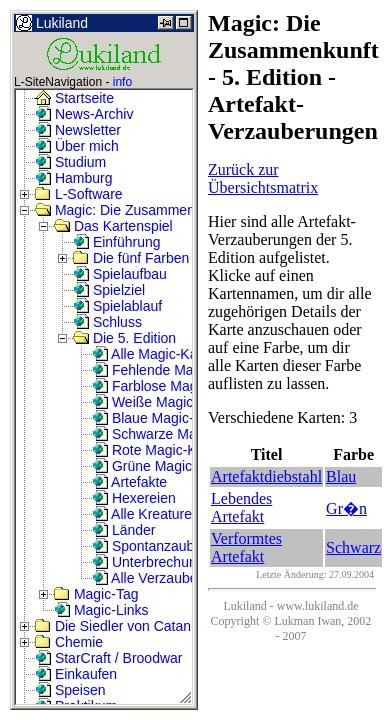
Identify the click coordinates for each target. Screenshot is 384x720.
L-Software (79, 194)
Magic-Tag (96, 594)
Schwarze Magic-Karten (176, 434)
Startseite (74, 98)
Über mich (77, 146)
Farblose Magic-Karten (173, 386)
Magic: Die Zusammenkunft (130, 210)
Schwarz (353, 547)
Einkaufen (76, 674)
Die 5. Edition (124, 338)
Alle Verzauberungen (166, 578)
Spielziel (109, 290)
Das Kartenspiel (113, 226)
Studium (70, 162)
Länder (123, 530)
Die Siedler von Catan (113, 626)
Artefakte (129, 482)
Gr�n (346, 508)
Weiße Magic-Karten (165, 402)
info (122, 82)
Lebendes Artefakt (241, 507)
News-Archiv (84, 114)
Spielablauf (117, 306)
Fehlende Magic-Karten (174, 370)
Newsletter (78, 130)
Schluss (107, 322)
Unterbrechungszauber (173, 562)
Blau (341, 476)
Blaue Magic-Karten (163, 418)
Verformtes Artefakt (246, 547)
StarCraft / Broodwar (109, 658)
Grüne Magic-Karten (165, 466)
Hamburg (73, 178)
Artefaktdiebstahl (266, 476)
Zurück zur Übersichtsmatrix (263, 178)
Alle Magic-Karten (157, 354)
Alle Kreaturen (146, 514)
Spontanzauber (149, 546)
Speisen (70, 690)
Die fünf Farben (131, 258)
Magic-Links (101, 610)
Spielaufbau (120, 274)
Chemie (69, 642)
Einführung (117, 242)
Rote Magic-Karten (160, 450)
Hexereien (134, 498)
